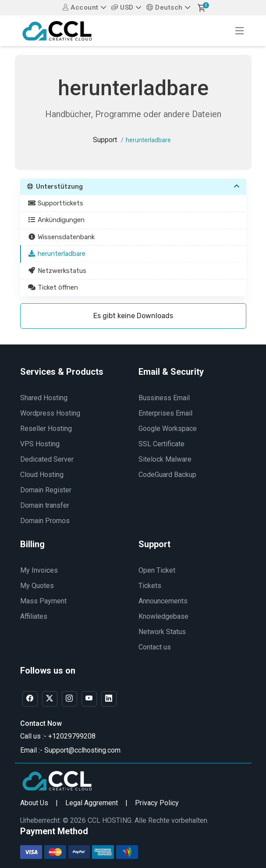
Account (81, 7)
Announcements (163, 601)
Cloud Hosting (42, 475)
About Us (34, 803)
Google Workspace (168, 429)
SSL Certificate (161, 444)
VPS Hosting (40, 444)
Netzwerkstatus (57, 271)
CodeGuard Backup (167, 475)
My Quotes (37, 586)
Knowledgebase (163, 616)
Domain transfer (45, 505)
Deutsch (165, 7)
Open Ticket (157, 570)
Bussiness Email (164, 398)
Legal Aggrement (92, 803)
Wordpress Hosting (50, 413)
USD (122, 7)
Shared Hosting (44, 398)
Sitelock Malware (165, 459)
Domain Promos (45, 521)
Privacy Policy (157, 803)
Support (105, 140)
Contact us (155, 647)
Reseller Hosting (46, 429)
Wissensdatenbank (62, 237)
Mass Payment (43, 601)
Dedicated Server (47, 459)
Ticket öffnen (53, 287)
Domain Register (46, 490)
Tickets (150, 586)
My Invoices (39, 570)
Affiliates (34, 616)
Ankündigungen (57, 220)
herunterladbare (57, 254)
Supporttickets (56, 203)
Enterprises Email (165, 413)
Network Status (162, 632)
